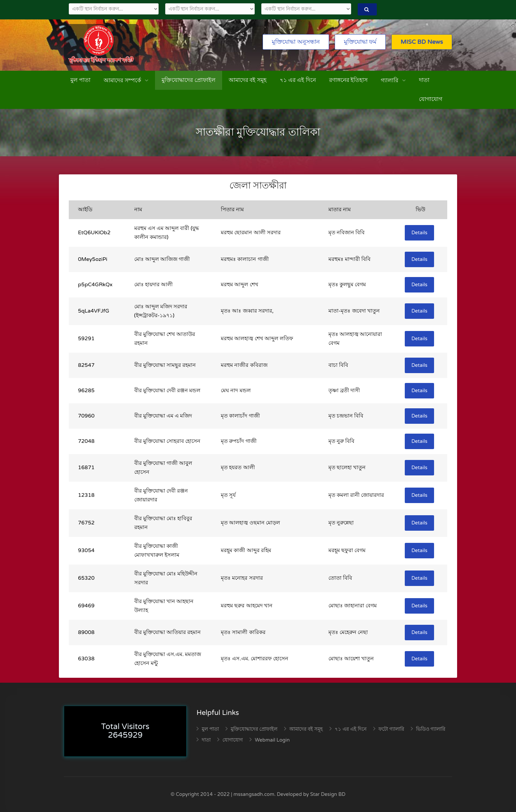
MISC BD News (422, 42)
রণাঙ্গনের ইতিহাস (348, 80)
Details (419, 233)
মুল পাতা (80, 80)
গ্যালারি (390, 80)
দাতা (424, 80)
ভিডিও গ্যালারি (431, 729)
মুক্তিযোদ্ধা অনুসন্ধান (296, 42)
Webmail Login (272, 740)
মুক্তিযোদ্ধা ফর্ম (360, 42)
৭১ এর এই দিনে (298, 80)
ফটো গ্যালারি (391, 729)
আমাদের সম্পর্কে (123, 80)
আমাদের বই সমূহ (248, 80)
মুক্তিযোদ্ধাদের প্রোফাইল (188, 80)
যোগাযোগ (431, 99)
